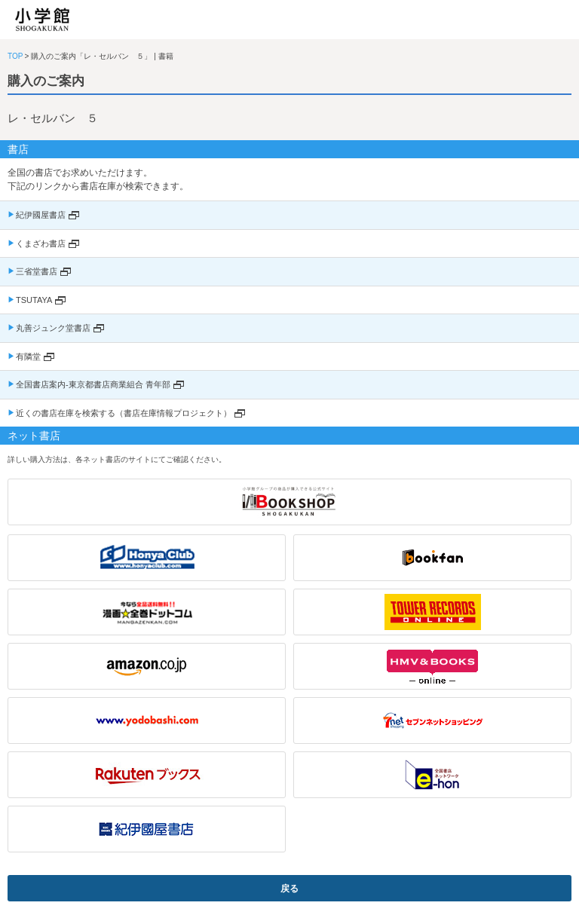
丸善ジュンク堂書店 (53, 328)
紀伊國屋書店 (41, 215)
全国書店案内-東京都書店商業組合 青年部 (93, 384)
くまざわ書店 (41, 243)
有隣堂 (28, 356)
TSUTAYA (34, 300)
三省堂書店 (37, 271)
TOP (15, 56)
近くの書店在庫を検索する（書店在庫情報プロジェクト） (124, 413)
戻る (289, 889)
